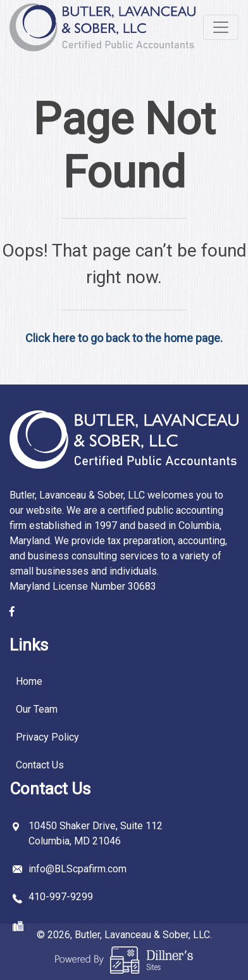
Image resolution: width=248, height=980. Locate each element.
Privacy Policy (47, 737)
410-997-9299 (61, 897)
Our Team (37, 709)
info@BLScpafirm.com (77, 869)
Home (29, 681)
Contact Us (40, 765)
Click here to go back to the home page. (124, 338)
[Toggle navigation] (221, 27)
